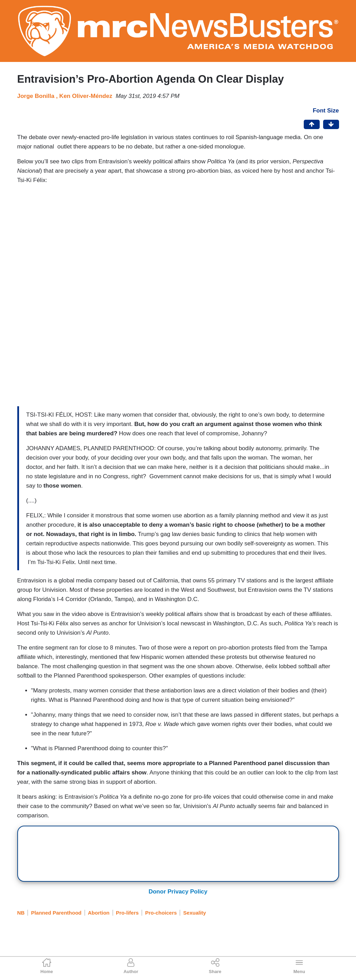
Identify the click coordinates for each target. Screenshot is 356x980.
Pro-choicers (161, 913)
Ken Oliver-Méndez (86, 96)
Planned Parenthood (56, 913)
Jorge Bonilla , (38, 96)
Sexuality (195, 913)
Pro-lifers (127, 913)
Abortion (99, 913)
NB (21, 913)
